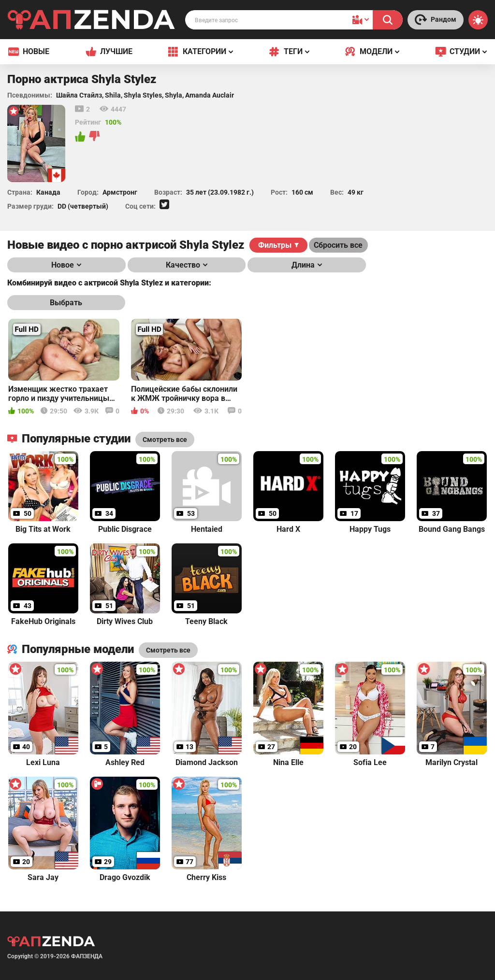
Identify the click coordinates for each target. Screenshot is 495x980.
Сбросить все (338, 245)
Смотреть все (168, 650)
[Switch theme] (478, 20)
